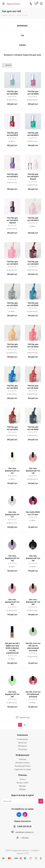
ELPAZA (22, 45)
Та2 (22, 35)
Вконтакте (19, 815)
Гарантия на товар (23, 769)
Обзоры (23, 789)
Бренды (22, 786)
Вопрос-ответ (23, 783)
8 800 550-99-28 (24, 826)
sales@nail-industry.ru (24, 832)
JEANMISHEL (22, 26)
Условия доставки (23, 766)
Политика (23, 749)
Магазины (22, 746)
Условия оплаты (22, 763)
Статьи (23, 779)
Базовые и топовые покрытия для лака (22, 55)
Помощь (23, 759)
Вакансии (22, 743)
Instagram (25, 815)
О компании (22, 739)
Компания (22, 735)
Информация (22, 755)
